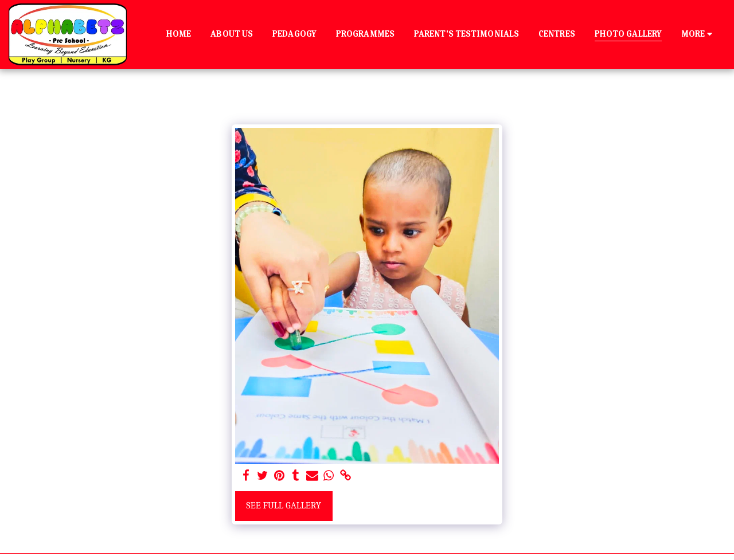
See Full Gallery (284, 505)
